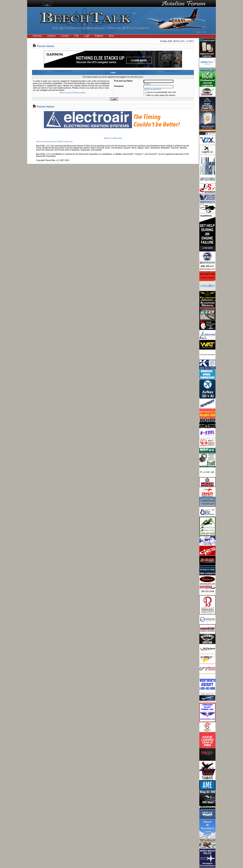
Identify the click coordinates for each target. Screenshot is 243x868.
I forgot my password (153, 89)
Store (112, 36)
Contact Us (68, 142)
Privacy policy (79, 93)
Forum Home (45, 46)
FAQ (76, 36)
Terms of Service (43, 142)
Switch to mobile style (113, 138)
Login (87, 36)
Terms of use (65, 93)
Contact (65, 36)
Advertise (37, 36)
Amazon (51, 36)
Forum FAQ (57, 142)
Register (99, 36)
